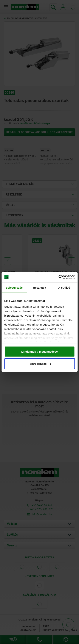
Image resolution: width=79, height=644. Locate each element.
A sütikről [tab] (65, 287)
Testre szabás (40, 364)
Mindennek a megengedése (39, 351)
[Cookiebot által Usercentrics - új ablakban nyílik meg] (58, 277)
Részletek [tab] (39, 287)
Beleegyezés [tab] (14, 287)
